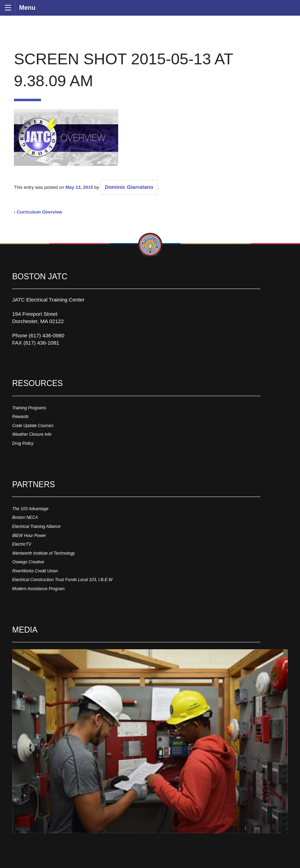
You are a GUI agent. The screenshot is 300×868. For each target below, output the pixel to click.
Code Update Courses (33, 426)
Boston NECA (25, 517)
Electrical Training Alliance (36, 527)
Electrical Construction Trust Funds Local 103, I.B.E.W (62, 580)
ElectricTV (22, 544)
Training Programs (29, 408)
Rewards (20, 417)
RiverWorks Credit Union (35, 571)
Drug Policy (23, 443)
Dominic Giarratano (129, 187)
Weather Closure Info (32, 434)
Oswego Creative (28, 562)
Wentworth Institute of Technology (43, 553)
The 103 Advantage (30, 509)
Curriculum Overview (39, 212)
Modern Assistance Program (38, 589)
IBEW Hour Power (29, 536)
